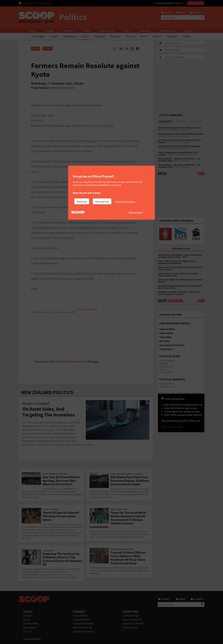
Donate (28, 631)
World (144, 36)
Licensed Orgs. (131, 616)
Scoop (33, 31)
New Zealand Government (178, 130)
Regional (100, 36)
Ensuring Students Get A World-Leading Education (181, 134)
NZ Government (167, 387)
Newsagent (30, 627)
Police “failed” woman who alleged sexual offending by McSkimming (177, 262)
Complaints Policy (83, 631)
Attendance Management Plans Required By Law (180, 128)
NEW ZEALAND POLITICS (47, 392)
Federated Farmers (63, 88)
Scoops (54, 36)
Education (172, 36)
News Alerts (175, 301)
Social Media (80, 616)
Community (145, 31)
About (27, 620)
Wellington (68, 31)
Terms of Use (130, 627)
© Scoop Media (32, 639)
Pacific (127, 31)
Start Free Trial (196, 3)
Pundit (163, 369)
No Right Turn (166, 366)
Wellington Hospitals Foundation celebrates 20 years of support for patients (179, 293)
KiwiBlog (164, 363)
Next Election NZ (82, 627)
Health (187, 36)
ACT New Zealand (183, 142)
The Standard (166, 372)
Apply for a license (133, 623)
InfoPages (189, 31)
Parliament (70, 36)
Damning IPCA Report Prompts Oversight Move (179, 146)
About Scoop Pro (132, 620)
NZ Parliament (167, 384)
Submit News (31, 623)
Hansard (185, 161)
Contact (28, 616)
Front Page (38, 36)
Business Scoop (107, 31)
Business (115, 36)
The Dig (87, 31)
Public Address (167, 360)
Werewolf (49, 31)
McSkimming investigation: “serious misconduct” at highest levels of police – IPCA (180, 256)
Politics (85, 36)
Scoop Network (82, 620)
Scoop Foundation (83, 623)
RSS (162, 174)
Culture (157, 36)
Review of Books (167, 31)
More (201, 174)
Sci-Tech (130, 36)
